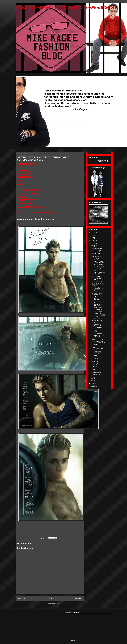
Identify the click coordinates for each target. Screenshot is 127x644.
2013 (93, 381)
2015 (93, 246)
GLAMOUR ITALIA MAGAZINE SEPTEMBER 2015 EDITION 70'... (98, 287)
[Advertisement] (30, 624)
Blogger (73, 640)
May (94, 364)
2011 (93, 386)
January (95, 375)
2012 (93, 383)
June (94, 361)
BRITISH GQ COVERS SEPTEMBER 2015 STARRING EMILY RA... (98, 334)
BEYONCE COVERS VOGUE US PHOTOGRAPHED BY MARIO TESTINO (99, 315)
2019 (93, 235)
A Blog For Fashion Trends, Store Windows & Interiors (66, 7)
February (95, 372)
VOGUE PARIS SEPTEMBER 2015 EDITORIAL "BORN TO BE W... (99, 279)
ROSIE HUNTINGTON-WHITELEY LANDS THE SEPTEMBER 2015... (98, 351)
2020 (93, 233)
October (95, 254)
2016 (93, 243)
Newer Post (21, 598)
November (96, 251)
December (96, 248)
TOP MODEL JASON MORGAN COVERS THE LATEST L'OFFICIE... (99, 297)
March (95, 369)
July (94, 359)
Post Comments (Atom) (54, 603)
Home (50, 598)
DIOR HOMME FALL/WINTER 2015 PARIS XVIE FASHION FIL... (98, 271)
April (94, 367)
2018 (93, 238)
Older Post (79, 598)
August (95, 259)
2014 (93, 378)
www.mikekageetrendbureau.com (36, 219)
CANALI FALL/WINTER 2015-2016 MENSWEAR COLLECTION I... (98, 306)
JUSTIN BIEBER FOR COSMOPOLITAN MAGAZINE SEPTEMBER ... (98, 324)
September (96, 256)
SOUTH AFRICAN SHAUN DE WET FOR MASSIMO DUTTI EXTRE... (98, 264)
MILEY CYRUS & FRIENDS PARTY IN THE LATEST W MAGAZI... (99, 342)
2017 (93, 241)
